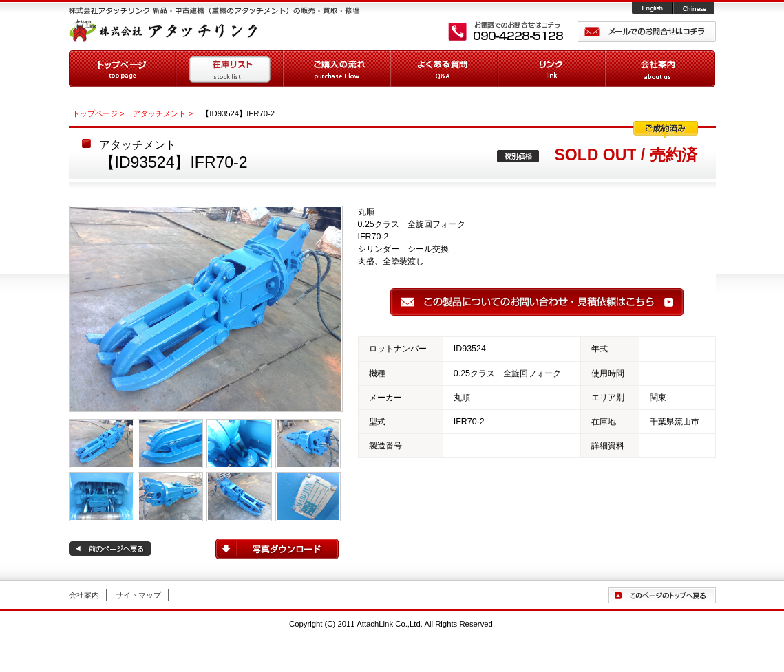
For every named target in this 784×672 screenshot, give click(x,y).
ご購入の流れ (337, 69)
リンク (552, 69)
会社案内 (660, 69)
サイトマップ (138, 595)
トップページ (123, 69)
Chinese (695, 9)
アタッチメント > (163, 113)
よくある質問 (445, 69)
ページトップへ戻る (662, 595)
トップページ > (98, 113)
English (653, 9)
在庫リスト (230, 69)
